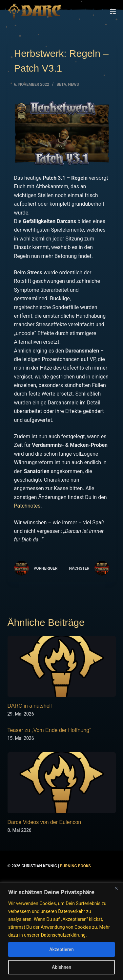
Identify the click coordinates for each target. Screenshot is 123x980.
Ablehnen (61, 967)
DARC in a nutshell (30, 706)
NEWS (74, 84)
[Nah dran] (116, 888)
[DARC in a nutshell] (62, 667)
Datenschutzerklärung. (64, 935)
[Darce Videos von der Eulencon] (62, 783)
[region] (61, 931)
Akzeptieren (61, 949)
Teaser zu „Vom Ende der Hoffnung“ (49, 730)
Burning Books (75, 866)
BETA (61, 84)
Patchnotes (27, 506)
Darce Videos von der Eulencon (44, 822)
